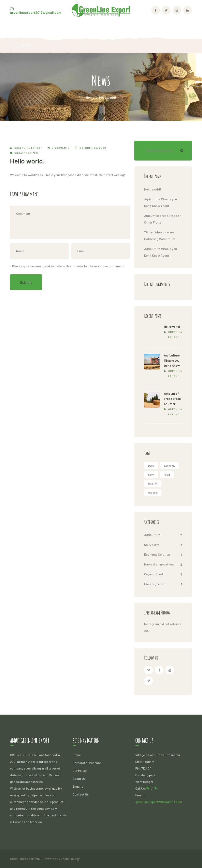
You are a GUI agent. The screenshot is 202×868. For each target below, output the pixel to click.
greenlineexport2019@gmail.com (36, 12)
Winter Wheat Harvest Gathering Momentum (160, 235)
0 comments (61, 148)
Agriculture (152, 535)
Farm (151, 475)
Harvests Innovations (159, 564)
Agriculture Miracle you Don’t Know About (161, 202)
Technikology (70, 859)
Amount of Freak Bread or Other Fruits (162, 219)
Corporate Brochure (87, 763)
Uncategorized (26, 153)
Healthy (153, 483)
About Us (79, 778)
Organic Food (153, 574)
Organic (153, 492)
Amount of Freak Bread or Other (172, 399)
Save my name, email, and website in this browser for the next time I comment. (69, 266)
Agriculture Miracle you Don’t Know (172, 360)
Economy (170, 466)
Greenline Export (28, 148)
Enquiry (78, 786)
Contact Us (81, 794)
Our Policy (80, 771)
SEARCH (182, 151)
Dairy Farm (152, 544)
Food (167, 475)
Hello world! (153, 189)
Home (90, 97)
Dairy (151, 466)
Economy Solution (157, 554)
